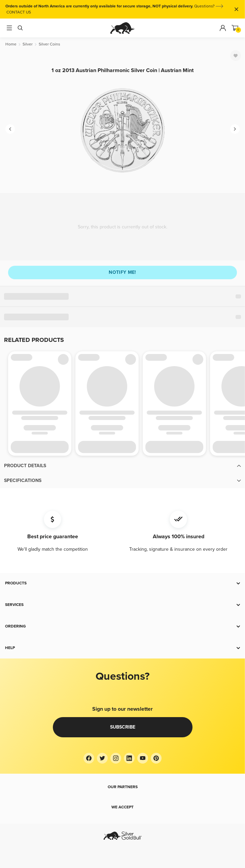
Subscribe (123, 727)
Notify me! (123, 272)
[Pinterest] (156, 758)
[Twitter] (102, 758)
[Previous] (10, 129)
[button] (123, 466)
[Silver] (28, 44)
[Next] (235, 129)
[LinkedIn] (129, 758)
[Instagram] (116, 758)
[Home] (11, 44)
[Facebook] (89, 758)
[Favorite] (236, 56)
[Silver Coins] (49, 44)
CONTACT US (19, 12)
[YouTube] (143, 758)
